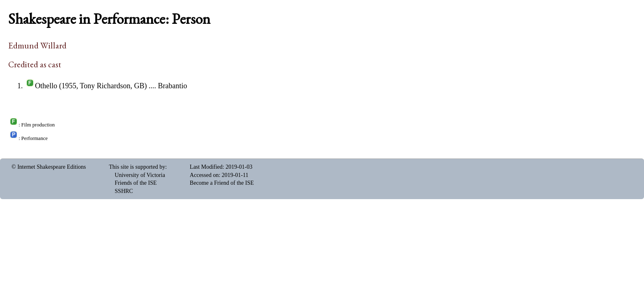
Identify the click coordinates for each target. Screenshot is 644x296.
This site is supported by (137, 167)
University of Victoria (140, 175)
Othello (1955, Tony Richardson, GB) (91, 86)
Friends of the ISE (136, 183)
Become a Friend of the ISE (222, 183)
